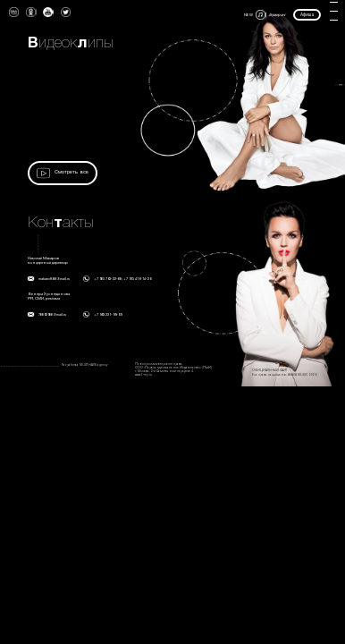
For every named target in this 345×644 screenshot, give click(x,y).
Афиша (307, 15)
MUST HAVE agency (93, 365)
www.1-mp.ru (143, 375)
